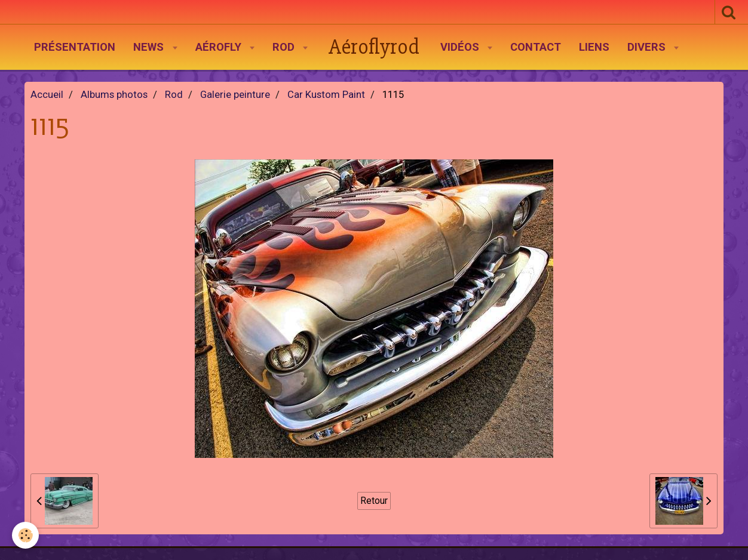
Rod (285, 47)
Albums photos (114, 95)
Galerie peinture (235, 95)
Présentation (75, 47)
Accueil (47, 95)
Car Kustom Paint (326, 95)
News (150, 47)
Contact (536, 47)
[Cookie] (25, 535)
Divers (648, 47)
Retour (374, 501)
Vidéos (461, 47)
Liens (594, 47)
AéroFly (220, 47)
